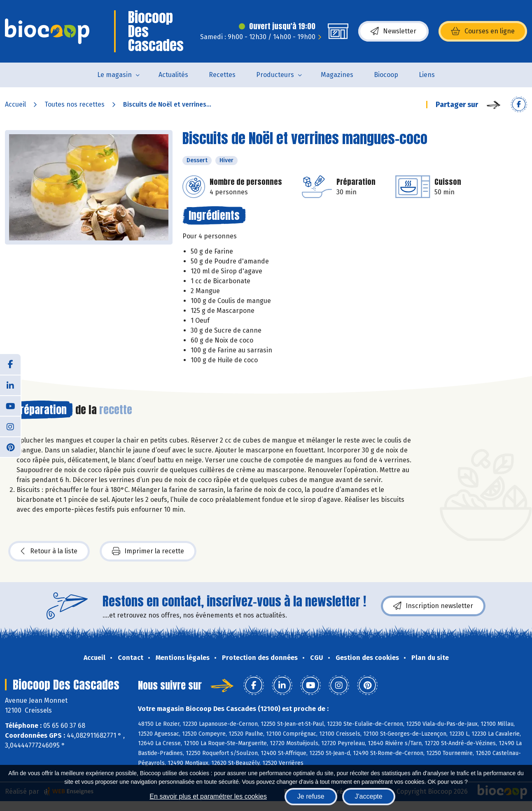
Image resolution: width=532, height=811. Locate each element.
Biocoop (386, 75)
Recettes (222, 75)
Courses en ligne (483, 31)
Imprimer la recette (148, 551)
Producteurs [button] (275, 75)
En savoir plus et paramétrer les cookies (208, 796)
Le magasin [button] (114, 75)
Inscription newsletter (433, 606)
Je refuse (311, 796)
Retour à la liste (49, 551)
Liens (427, 75)
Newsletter (393, 31)
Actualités (173, 75)
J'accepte (369, 796)
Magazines (337, 75)
